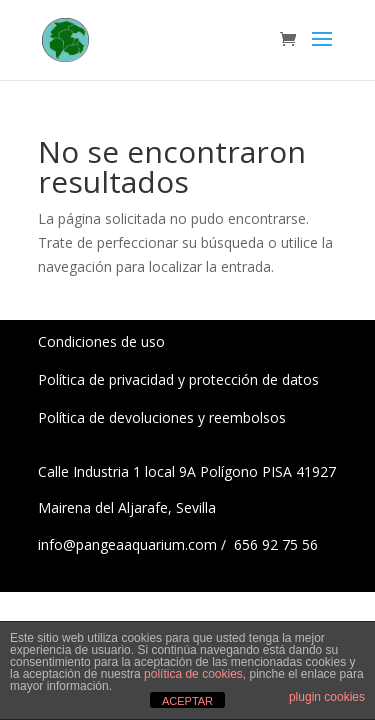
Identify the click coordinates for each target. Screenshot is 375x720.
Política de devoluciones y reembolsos (162, 417)
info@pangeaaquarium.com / (134, 544)
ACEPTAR (187, 701)
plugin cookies (327, 697)
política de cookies (193, 674)
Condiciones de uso (101, 341)
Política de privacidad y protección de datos (178, 379)
